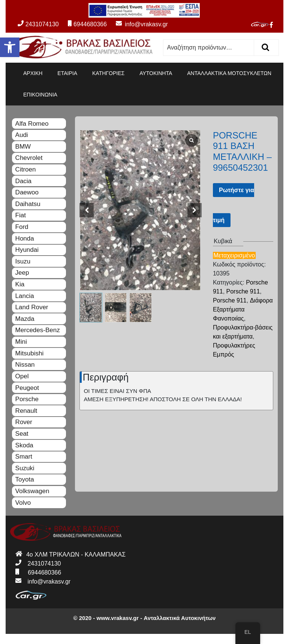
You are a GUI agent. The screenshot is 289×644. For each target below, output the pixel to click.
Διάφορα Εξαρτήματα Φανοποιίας (243, 309)
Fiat (21, 215)
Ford (22, 227)
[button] (10, 47)
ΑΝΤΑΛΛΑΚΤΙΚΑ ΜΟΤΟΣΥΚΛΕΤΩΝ (229, 73)
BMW (23, 147)
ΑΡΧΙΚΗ (33, 73)
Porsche (27, 399)
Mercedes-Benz (38, 330)
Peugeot (27, 388)
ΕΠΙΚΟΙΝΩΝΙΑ (40, 95)
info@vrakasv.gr (138, 24)
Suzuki (25, 468)
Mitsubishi (30, 353)
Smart (24, 457)
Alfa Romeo (32, 124)
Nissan (25, 365)
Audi (22, 135)
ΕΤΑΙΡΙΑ (67, 73)
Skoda (24, 445)
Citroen (26, 169)
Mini (21, 342)
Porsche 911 (243, 291)
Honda (25, 238)
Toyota (25, 479)
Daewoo (27, 192)
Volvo (23, 503)
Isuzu (23, 261)
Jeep (22, 273)
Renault (26, 411)
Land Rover (32, 307)
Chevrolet (29, 158)
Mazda (25, 319)
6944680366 (87, 24)
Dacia (23, 181)
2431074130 (38, 24)
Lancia (25, 296)
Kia (20, 284)
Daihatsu (28, 204)
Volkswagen (32, 491)
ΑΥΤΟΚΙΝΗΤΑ (156, 73)
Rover (24, 422)
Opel (22, 376)
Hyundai (27, 250)
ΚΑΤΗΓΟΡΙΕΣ (108, 73)
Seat (22, 434)
